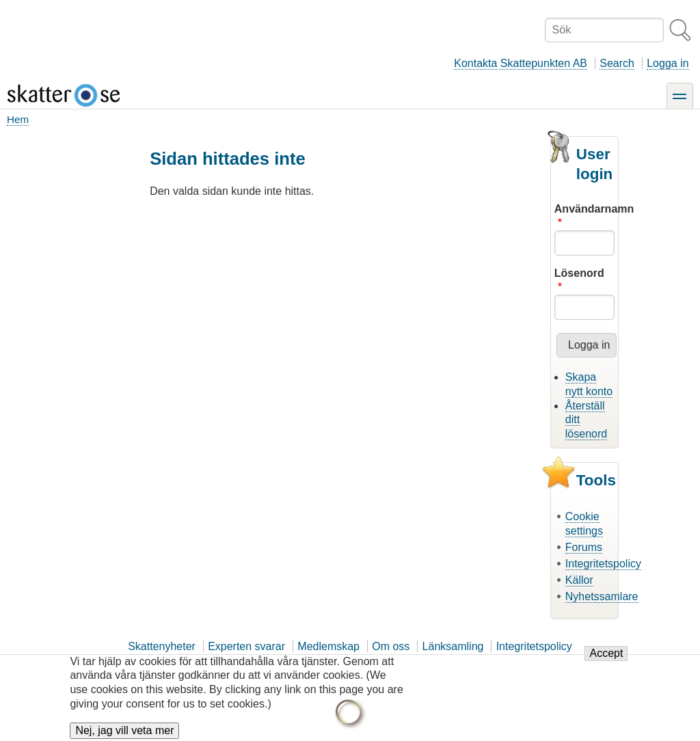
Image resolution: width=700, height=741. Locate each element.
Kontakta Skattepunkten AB (521, 63)
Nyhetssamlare (602, 596)
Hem (18, 119)
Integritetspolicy (603, 564)
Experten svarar (246, 646)
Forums (584, 547)
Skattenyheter (162, 646)
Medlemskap (328, 646)
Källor (579, 580)
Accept (606, 659)
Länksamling (453, 646)
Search (617, 63)
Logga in (668, 63)
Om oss (391, 646)
